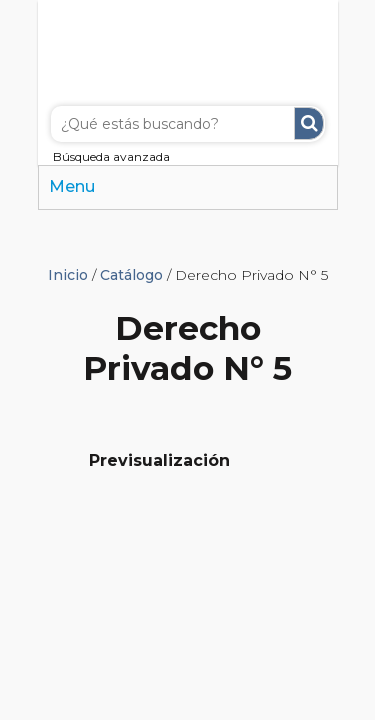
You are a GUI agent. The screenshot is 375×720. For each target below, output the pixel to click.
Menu (72, 186)
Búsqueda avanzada (111, 156)
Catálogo (131, 275)
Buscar (309, 123)
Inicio (68, 275)
